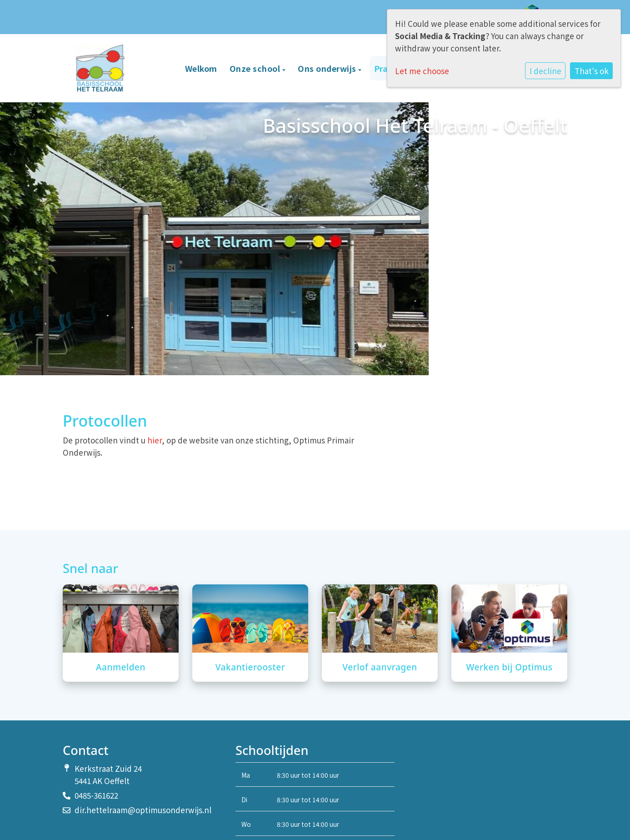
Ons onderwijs (328, 68)
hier (155, 440)
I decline (545, 71)
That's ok (592, 71)
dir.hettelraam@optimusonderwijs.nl (143, 810)
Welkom (201, 68)
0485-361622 (96, 795)
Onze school (256, 68)
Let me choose (422, 71)
